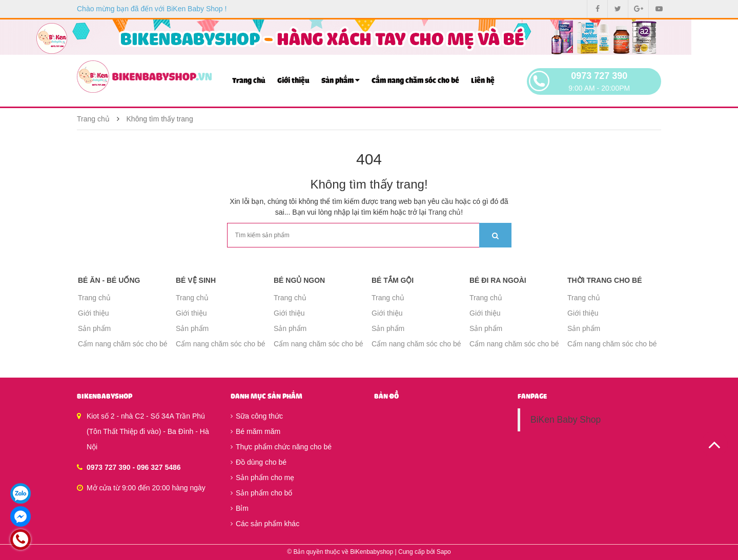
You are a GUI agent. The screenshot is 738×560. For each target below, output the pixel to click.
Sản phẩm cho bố (261, 493)
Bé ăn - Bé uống (109, 280)
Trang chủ (249, 81)
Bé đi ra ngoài (498, 280)
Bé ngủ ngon (299, 280)
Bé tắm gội (393, 280)
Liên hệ (483, 81)
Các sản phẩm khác (265, 524)
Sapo (444, 552)
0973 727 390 (599, 76)
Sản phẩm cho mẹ (262, 478)
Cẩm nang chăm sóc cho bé (415, 81)
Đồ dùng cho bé (259, 462)
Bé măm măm (255, 431)
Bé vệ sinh (196, 280)
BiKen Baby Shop (566, 420)
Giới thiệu (293, 81)
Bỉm (240, 508)
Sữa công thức (257, 416)
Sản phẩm (341, 80)
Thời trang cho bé (605, 280)
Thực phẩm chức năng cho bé (281, 447)
